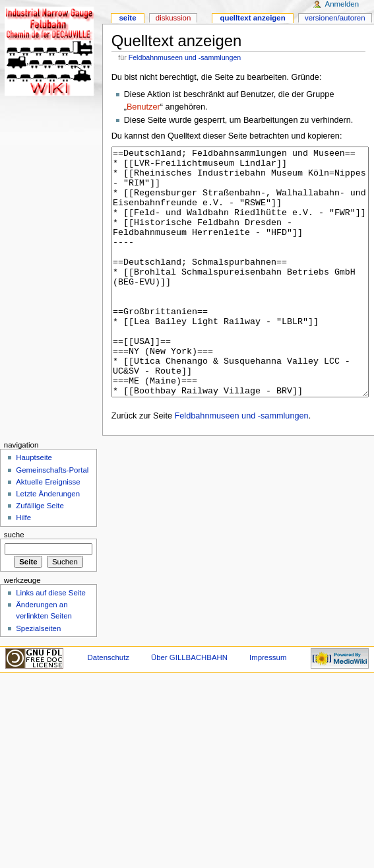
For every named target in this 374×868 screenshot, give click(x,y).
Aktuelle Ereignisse (48, 531)
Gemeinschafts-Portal (52, 519)
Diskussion (173, 18)
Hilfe (23, 567)
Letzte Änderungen (48, 543)
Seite (127, 18)
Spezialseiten (38, 678)
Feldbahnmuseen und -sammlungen (185, 57)
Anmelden (342, 4)
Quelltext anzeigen (252, 18)
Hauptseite (34, 507)
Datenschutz (109, 707)
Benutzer (143, 107)
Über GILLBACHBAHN (189, 707)
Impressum (268, 707)
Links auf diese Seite (51, 642)
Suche (14, 584)
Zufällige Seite (40, 555)
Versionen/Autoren (335, 18)
